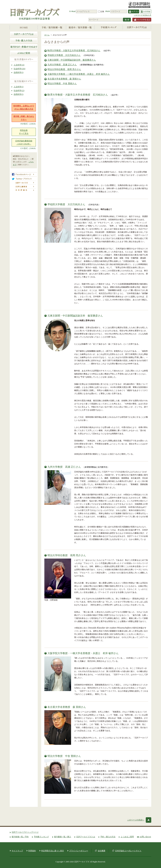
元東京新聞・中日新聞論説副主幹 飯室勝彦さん (72, 60)
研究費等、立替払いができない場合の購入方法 (24, 107)
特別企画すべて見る (24, 132)
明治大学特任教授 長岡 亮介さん (64, 69)
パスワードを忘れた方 (143, 15)
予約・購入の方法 (108, 837)
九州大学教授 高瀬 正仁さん (62, 65)
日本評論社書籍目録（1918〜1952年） (24, 142)
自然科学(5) (19, 94)
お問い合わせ (145, 837)
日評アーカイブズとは (86, 837)
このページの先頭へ (136, 820)
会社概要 (102, 851)
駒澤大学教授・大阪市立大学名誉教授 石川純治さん (74, 51)
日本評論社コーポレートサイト (128, 851)
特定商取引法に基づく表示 (53, 851)
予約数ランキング (41, 837)
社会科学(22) (19, 91)
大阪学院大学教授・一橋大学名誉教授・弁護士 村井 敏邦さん (79, 74)
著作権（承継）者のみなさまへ (24, 118)
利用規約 (32, 851)
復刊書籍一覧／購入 (63, 837)
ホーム (47, 35)
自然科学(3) (19, 72)
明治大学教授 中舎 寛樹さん (62, 84)
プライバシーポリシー (79, 851)
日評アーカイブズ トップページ (25, 832)
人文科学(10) (19, 65)
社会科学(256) (19, 69)
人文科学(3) (19, 87)
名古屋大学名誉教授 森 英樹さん (64, 79)
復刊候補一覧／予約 (20, 837)
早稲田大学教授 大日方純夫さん (64, 55)
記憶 (101, 11)
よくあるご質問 (127, 837)
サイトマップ (17, 851)
